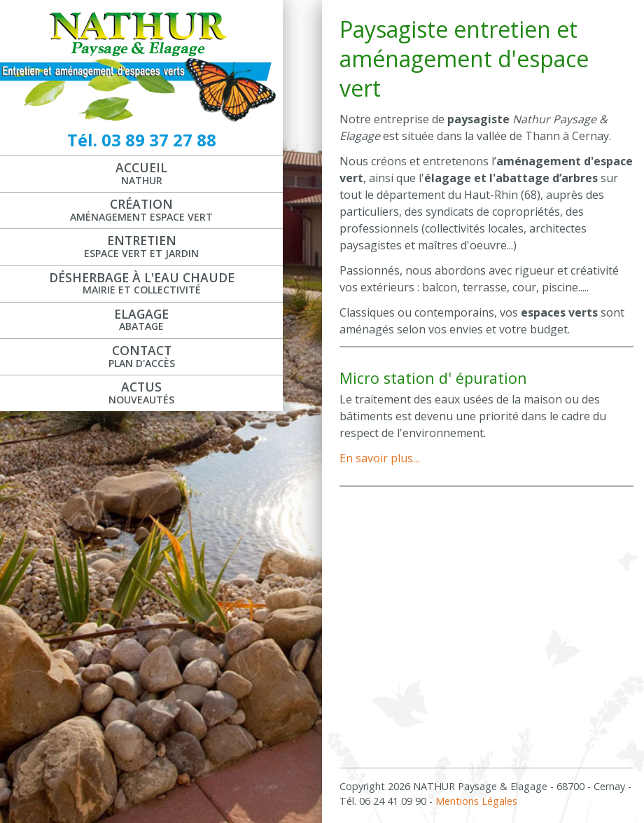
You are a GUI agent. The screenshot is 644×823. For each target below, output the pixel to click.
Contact (141, 356)
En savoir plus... (379, 458)
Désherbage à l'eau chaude (141, 283)
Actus (141, 392)
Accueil (141, 173)
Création (141, 209)
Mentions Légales (476, 801)
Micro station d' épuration (433, 378)
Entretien (141, 246)
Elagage (141, 319)
